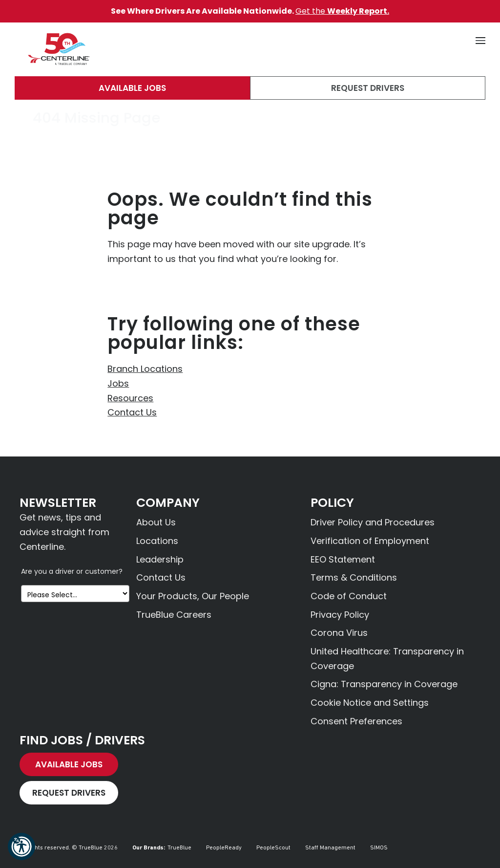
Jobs (118, 383)
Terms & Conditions (354, 577)
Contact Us (132, 412)
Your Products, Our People (193, 596)
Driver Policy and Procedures (373, 522)
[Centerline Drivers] (59, 49)
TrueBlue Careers (174, 615)
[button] (21, 846)
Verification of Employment (370, 541)
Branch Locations (145, 369)
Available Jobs (132, 88)
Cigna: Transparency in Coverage (384, 684)
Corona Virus (339, 633)
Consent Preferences (356, 721)
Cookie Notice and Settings (370, 703)
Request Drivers (368, 88)
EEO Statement (343, 559)
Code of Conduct (349, 596)
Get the (342, 11)
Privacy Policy (340, 615)
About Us (156, 522)
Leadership (160, 559)
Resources (130, 398)
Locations (157, 541)
